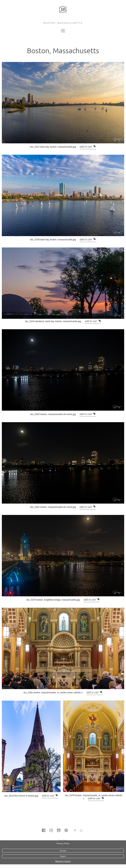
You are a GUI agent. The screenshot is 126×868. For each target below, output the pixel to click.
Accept (63, 851)
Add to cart (88, 147)
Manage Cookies (63, 861)
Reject (63, 856)
